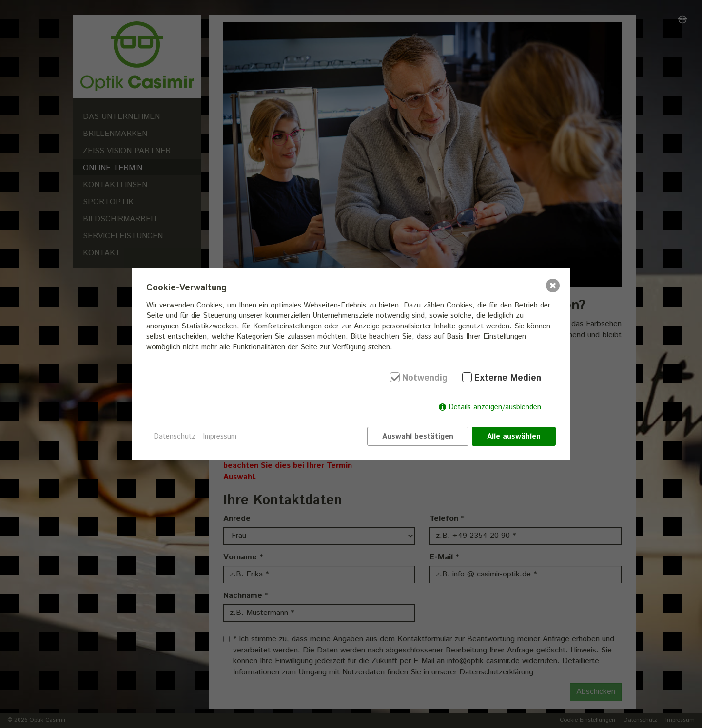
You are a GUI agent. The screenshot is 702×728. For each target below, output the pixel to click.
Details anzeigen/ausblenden (495, 407)
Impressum (220, 436)
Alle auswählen (514, 436)
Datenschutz (175, 436)
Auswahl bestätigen (418, 436)
